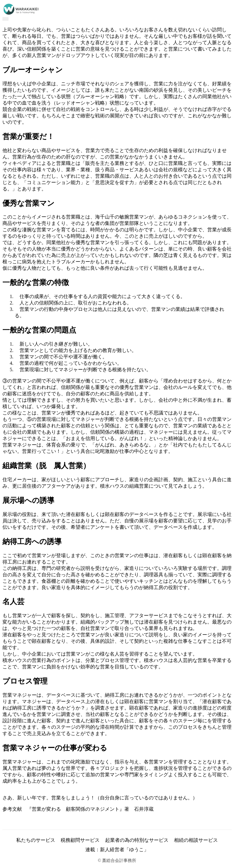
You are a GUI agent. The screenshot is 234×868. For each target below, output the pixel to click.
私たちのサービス (36, 840)
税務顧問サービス (80, 840)
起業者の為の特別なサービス (137, 840)
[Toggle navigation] (5, 19)
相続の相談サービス (196, 840)
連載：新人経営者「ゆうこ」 (117, 850)
